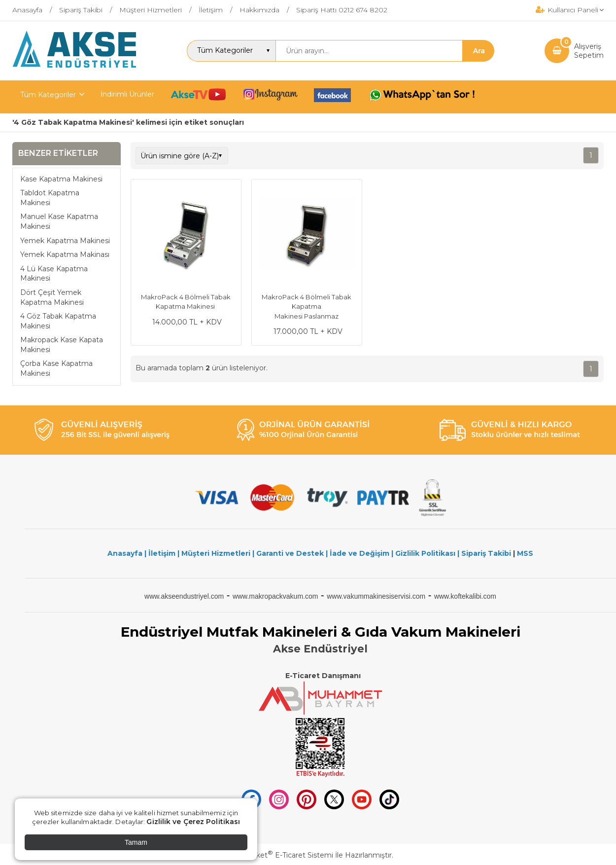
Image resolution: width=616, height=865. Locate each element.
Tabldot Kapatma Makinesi (50, 198)
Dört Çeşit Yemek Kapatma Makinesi (52, 297)
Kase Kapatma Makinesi (61, 179)
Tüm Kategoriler (48, 95)
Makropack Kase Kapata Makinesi (62, 345)
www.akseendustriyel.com (184, 596)
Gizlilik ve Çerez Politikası (193, 822)
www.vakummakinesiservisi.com (376, 596)
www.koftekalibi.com (465, 596)
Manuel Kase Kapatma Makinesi (59, 221)
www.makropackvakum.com (275, 596)
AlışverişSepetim (589, 51)
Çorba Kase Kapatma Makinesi (56, 368)
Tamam (136, 842)
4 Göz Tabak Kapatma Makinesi (58, 321)
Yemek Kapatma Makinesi (65, 241)
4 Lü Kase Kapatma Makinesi (54, 274)
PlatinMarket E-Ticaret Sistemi (278, 855)
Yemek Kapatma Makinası (65, 254)
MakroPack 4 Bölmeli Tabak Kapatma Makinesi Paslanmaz (307, 306)
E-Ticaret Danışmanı (323, 676)
